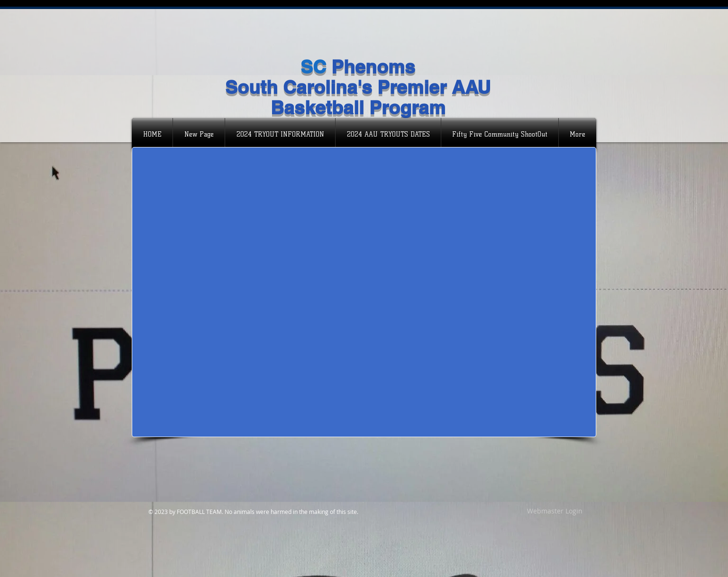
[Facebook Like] (193, 51)
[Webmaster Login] (555, 511)
